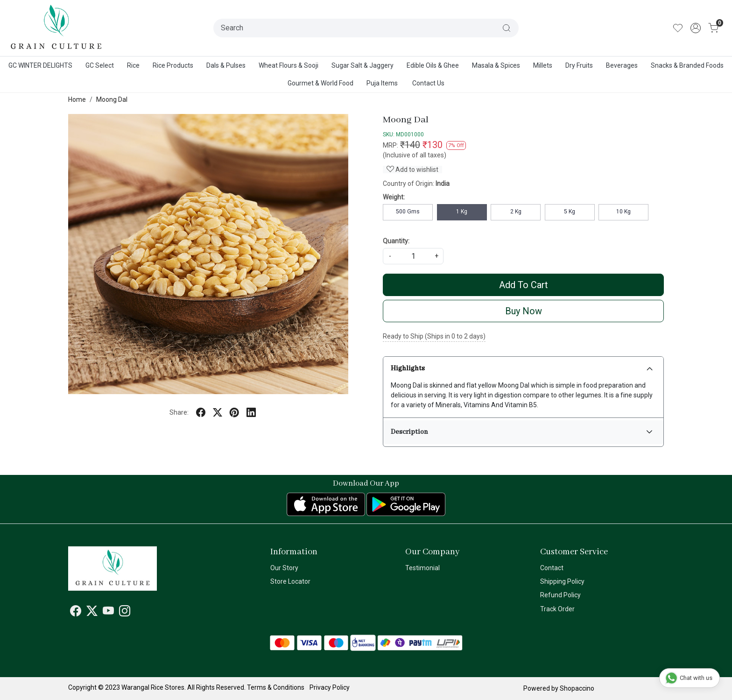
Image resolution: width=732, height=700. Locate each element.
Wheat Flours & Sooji (289, 65)
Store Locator (290, 581)
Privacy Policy (330, 687)
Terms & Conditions (276, 687)
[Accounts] (696, 28)
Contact (552, 568)
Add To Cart (524, 285)
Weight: (394, 197)
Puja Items (382, 83)
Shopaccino (577, 688)
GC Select (100, 65)
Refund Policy (560, 595)
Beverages (622, 65)
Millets (543, 65)
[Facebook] (76, 613)
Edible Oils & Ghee (433, 65)
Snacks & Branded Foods (687, 65)
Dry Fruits (579, 65)
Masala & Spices (496, 65)
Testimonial (422, 568)
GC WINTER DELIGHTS (40, 65)
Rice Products (173, 65)
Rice (133, 65)
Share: (179, 412)
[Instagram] (125, 613)
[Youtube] (108, 613)
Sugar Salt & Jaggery (362, 65)
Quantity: (396, 241)
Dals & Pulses (226, 65)
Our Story (284, 568)
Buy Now (524, 311)
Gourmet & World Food (320, 83)
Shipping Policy (562, 581)
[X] (92, 613)
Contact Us (428, 83)
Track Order (557, 609)
